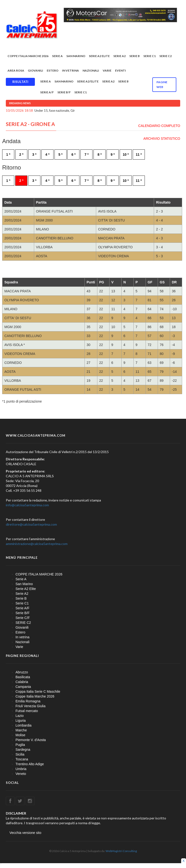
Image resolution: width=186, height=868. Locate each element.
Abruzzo (22, 672)
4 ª (47, 154)
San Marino (76, 56)
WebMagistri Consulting (121, 851)
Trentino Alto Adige (30, 764)
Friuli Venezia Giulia (31, 706)
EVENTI (120, 70)
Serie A (57, 56)
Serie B (135, 56)
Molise (20, 735)
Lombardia (23, 725)
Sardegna (23, 750)
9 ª (113, 154)
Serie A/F (47, 92)
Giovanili (35, 70)
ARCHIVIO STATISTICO (162, 139)
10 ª (126, 154)
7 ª (87, 154)
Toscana (22, 759)
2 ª (21, 154)
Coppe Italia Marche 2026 (35, 696)
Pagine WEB (162, 85)
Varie (107, 70)
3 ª (34, 154)
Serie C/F (23, 618)
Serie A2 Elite (99, 56)
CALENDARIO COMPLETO (159, 126)
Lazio (19, 716)
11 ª (139, 154)
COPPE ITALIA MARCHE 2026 (28, 56)
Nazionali (91, 70)
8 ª (100, 154)
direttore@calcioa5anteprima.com (31, 524)
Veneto (21, 774)
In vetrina (70, 70)
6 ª (74, 154)
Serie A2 (120, 56)
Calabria (22, 682)
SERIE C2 (166, 56)
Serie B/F (64, 92)
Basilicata (23, 677)
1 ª (8, 154)
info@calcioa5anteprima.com (27, 505)
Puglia (20, 745)
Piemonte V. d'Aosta (31, 740)
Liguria (21, 721)
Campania (23, 687)
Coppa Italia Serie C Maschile (38, 691)
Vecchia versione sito (25, 833)
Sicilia (20, 754)
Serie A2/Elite (88, 81)
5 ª (60, 154)
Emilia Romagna (28, 701)
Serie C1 (150, 56)
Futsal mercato (27, 711)
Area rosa (16, 70)
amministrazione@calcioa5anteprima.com (37, 544)
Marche (21, 730)
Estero (53, 70)
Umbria (21, 769)
